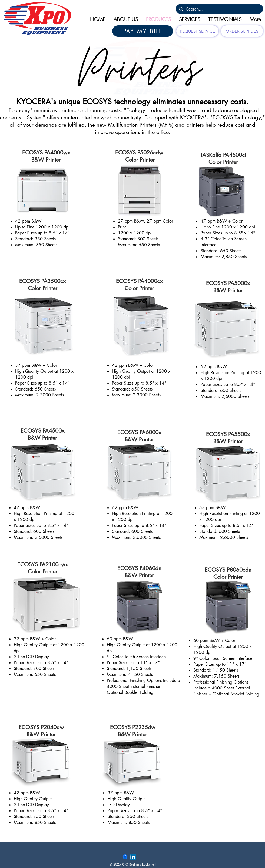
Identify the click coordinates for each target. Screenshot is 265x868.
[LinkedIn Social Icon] (133, 857)
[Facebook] (125, 857)
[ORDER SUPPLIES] (242, 31)
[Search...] (219, 9)
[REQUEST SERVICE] (197, 31)
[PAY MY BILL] (143, 31)
